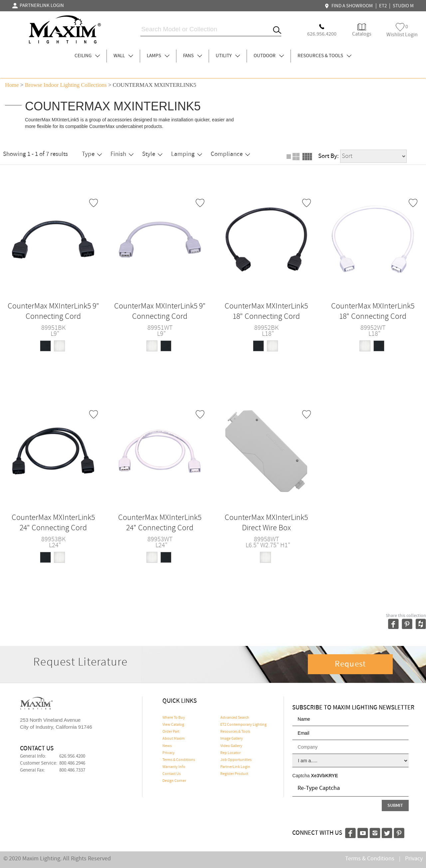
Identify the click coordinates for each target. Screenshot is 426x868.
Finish (122, 154)
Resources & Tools (235, 732)
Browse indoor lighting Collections (66, 85)
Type (92, 154)
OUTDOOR (269, 56)
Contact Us (172, 774)
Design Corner (174, 781)
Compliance (230, 154)
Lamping (187, 154)
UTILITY (228, 56)
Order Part (171, 732)
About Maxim (174, 739)
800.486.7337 (72, 770)
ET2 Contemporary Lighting (243, 725)
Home (12, 85)
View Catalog (173, 725)
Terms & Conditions (179, 760)
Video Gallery (231, 746)
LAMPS (158, 56)
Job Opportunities (236, 760)
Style (152, 154)
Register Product (234, 774)
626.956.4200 (72, 756)
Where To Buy (174, 718)
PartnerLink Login (235, 767)
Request (350, 664)
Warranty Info (174, 767)
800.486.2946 (72, 763)
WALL (123, 56)
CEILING (87, 56)
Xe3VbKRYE (324, 776)
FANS (193, 56)
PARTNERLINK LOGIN (38, 6)
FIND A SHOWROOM (349, 6)
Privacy (169, 753)
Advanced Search (235, 718)
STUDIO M (403, 6)
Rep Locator (230, 753)
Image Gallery (232, 739)
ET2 (383, 6)
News (167, 746)
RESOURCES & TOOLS (324, 56)
